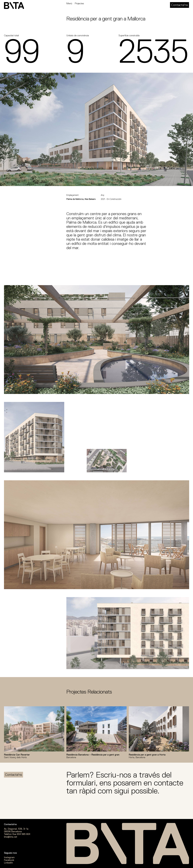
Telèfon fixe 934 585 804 (17, 834)
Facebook (9, 860)
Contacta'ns (179, 5)
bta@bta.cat (11, 837)
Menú (69, 3)
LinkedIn (8, 863)
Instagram (9, 857)
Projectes (79, 3)
